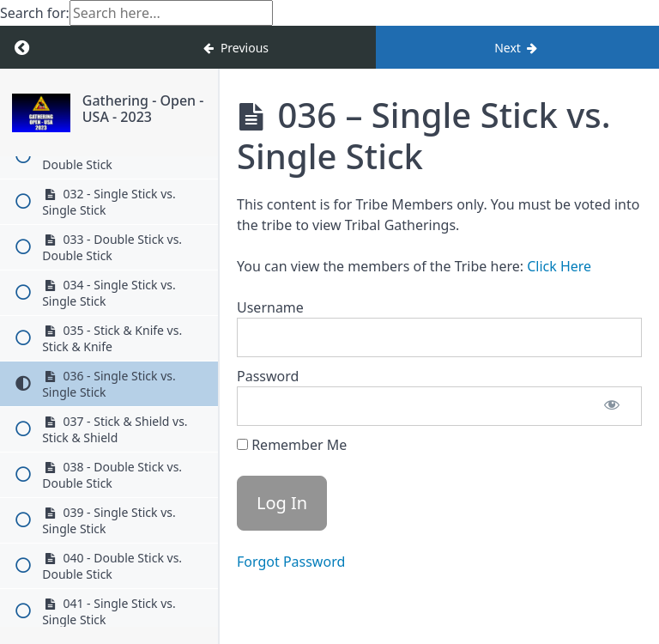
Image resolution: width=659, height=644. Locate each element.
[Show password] (612, 406)
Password (268, 376)
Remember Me (292, 445)
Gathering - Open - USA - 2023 (143, 109)
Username (270, 307)
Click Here (559, 266)
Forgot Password (291, 562)
